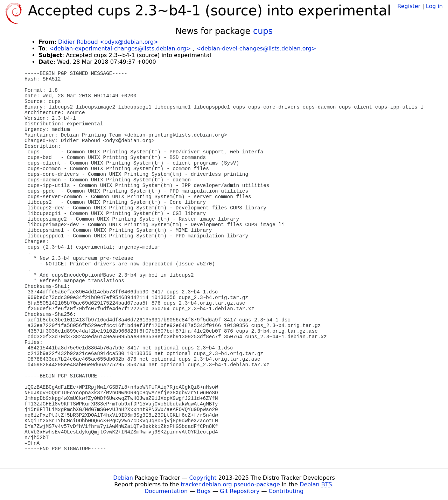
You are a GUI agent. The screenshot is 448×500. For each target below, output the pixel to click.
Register (409, 6)
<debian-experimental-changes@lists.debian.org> (120, 48)
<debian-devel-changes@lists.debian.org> (256, 48)
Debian (123, 478)
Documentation (166, 491)
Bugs (204, 491)
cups (263, 31)
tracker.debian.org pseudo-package (230, 484)
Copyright (203, 478)
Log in (434, 6)
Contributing (286, 491)
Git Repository (240, 491)
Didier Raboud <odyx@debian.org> (108, 42)
